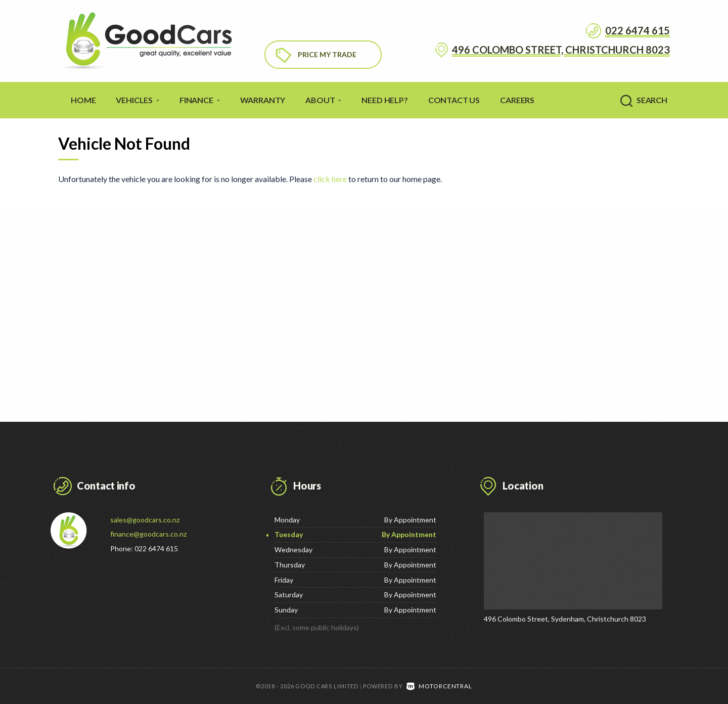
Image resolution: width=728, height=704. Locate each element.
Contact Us (454, 100)
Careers (517, 100)
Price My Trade (327, 54)
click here (330, 179)
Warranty (263, 100)
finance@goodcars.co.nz (148, 534)
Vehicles (138, 100)
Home (83, 100)
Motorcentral (439, 686)
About (323, 100)
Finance (200, 100)
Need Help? (384, 100)
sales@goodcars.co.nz (145, 520)
